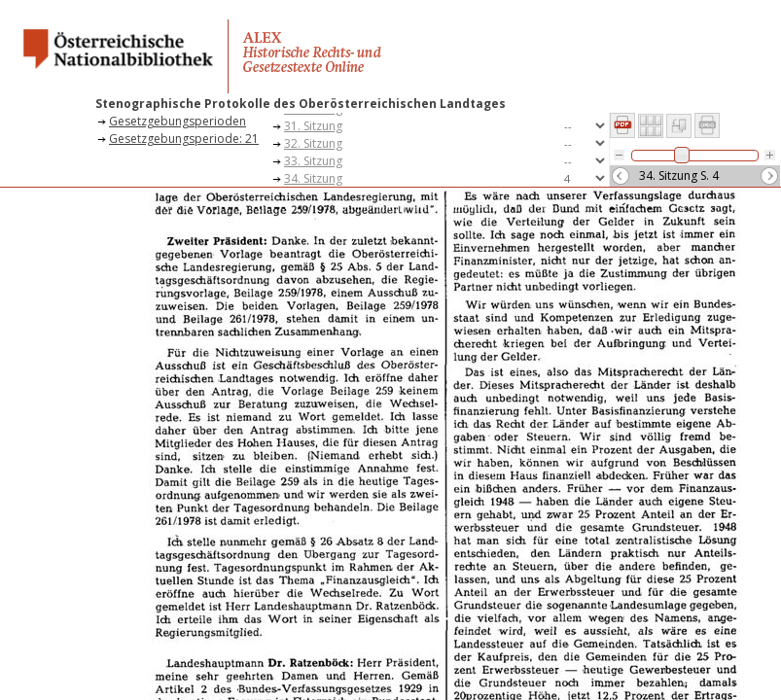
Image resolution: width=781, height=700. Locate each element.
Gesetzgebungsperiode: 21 (184, 139)
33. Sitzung (313, 161)
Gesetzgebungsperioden (177, 121)
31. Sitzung (313, 126)
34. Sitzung (313, 178)
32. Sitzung (313, 143)
